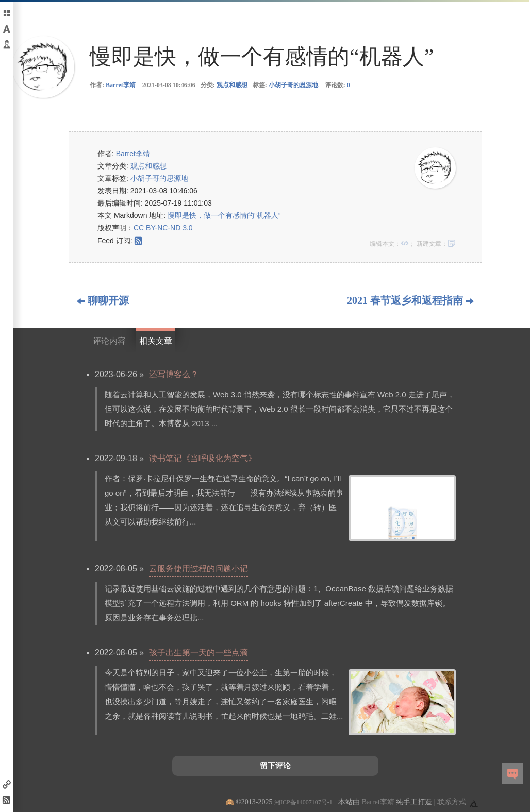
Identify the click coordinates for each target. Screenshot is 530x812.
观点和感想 (232, 85)
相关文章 (156, 341)
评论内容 (109, 341)
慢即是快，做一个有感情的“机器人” (224, 215)
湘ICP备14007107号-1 (303, 802)
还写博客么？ (174, 374)
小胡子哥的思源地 (293, 85)
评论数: (337, 85)
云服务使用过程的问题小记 (198, 569)
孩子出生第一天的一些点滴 (198, 653)
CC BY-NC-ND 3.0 (163, 228)
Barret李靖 (121, 85)
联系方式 (452, 802)
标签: (285, 85)
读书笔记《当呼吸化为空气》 (203, 458)
